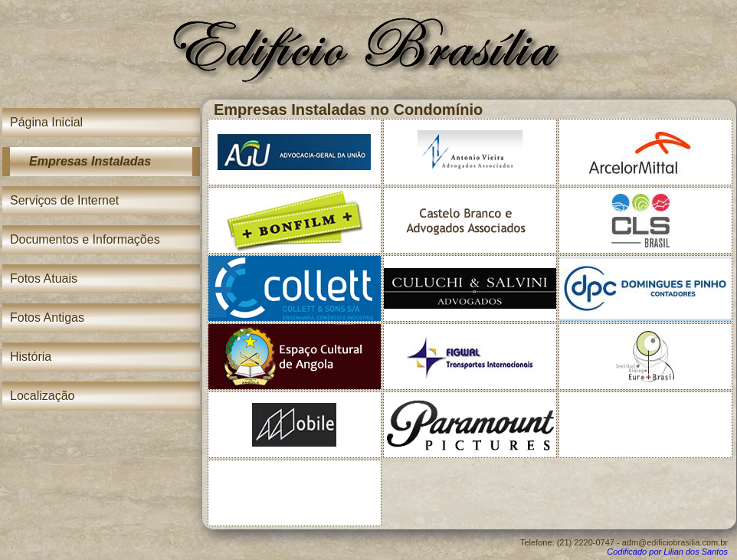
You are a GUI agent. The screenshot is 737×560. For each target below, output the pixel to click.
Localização (43, 396)
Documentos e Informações (85, 239)
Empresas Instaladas (90, 161)
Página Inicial (46, 122)
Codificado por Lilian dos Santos (667, 552)
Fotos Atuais (44, 278)
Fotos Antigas (47, 318)
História (31, 357)
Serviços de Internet (64, 200)
